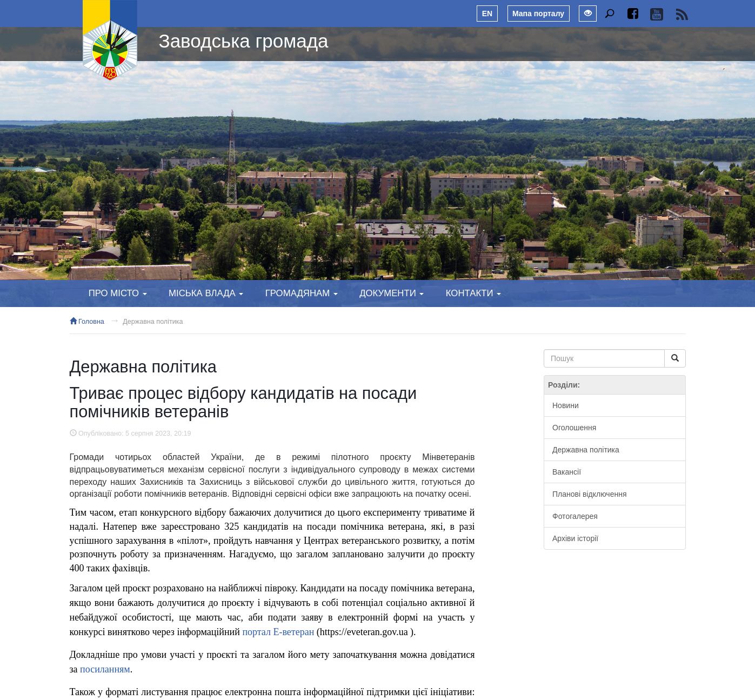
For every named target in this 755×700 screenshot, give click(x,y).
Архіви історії (575, 538)
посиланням (105, 669)
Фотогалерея (575, 516)
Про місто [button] (118, 293)
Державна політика (153, 322)
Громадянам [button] (302, 293)
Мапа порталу (538, 14)
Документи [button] (392, 293)
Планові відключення (589, 494)
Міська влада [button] (206, 293)
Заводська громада (244, 41)
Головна (87, 322)
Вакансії (567, 472)
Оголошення (574, 428)
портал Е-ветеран (278, 632)
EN (487, 14)
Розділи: (564, 385)
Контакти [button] (473, 293)
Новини (566, 405)
